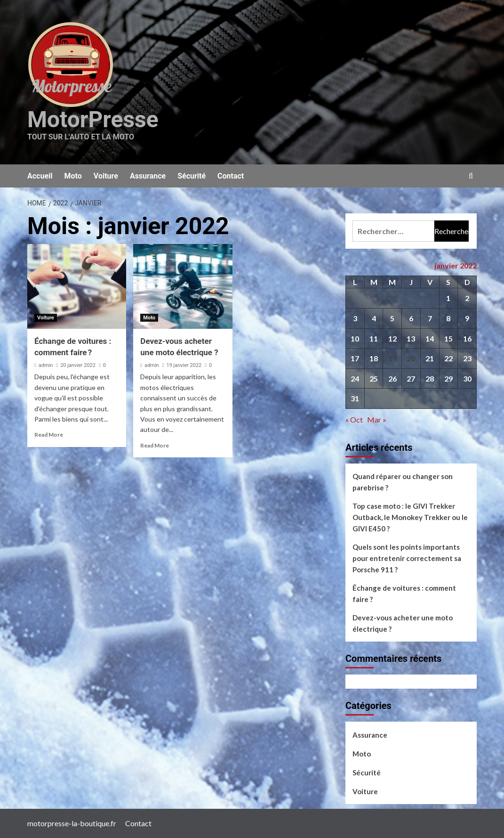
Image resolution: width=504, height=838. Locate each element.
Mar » (377, 419)
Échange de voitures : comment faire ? (404, 594)
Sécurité (192, 176)
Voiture (106, 176)
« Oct (354, 419)
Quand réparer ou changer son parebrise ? (403, 482)
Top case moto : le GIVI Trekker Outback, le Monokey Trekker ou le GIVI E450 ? (410, 517)
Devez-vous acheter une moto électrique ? (403, 623)
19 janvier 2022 (184, 365)
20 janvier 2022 (78, 365)
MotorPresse (93, 119)
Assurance (148, 176)
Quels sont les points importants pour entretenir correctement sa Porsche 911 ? (407, 558)
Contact (231, 176)
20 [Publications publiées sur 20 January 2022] (411, 358)
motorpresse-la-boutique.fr (72, 823)
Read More (49, 435)
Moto (73, 176)
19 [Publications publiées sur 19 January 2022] (392, 358)
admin (46, 365)
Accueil (40, 176)
